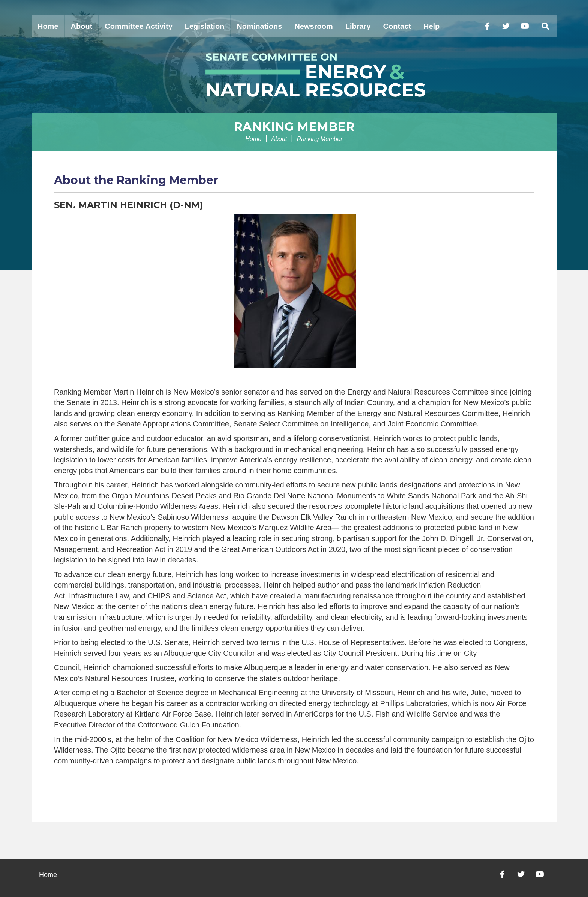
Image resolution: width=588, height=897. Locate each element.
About (82, 26)
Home (48, 26)
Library (358, 26)
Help (431, 26)
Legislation (205, 26)
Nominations (259, 26)
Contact (397, 26)
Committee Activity (138, 26)
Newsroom (313, 26)
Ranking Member (294, 127)
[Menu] (545, 26)
